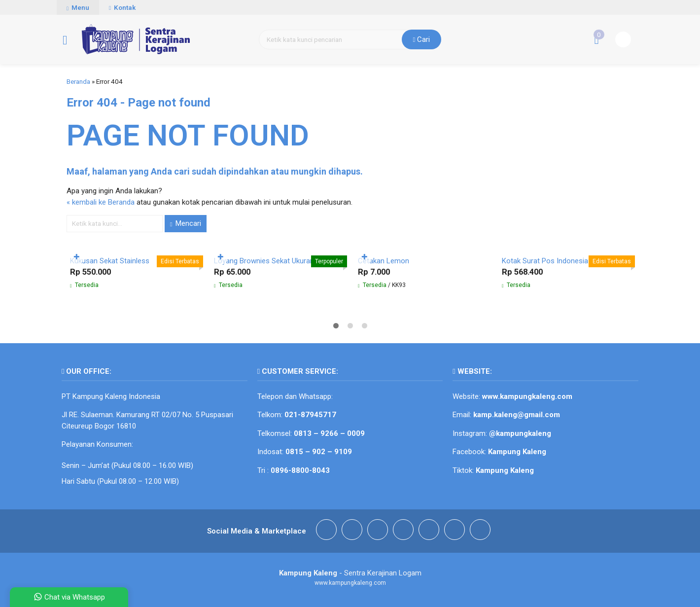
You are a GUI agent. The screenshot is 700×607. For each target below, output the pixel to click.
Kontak (122, 7)
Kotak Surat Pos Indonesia (545, 261)
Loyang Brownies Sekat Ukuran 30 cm (275, 261)
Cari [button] (422, 39)
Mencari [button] (186, 223)
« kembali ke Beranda (101, 202)
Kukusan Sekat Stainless (110, 261)
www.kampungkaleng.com (527, 396)
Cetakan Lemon (384, 261)
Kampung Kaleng (505, 470)
